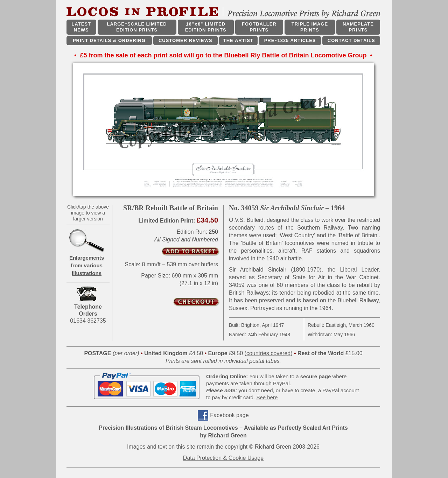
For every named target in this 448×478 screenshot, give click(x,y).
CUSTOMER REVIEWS (185, 40)
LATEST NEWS (81, 27)
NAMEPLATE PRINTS (358, 27)
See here (267, 397)
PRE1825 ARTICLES (290, 40)
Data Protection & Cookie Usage (223, 458)
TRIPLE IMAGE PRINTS (310, 27)
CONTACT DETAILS (351, 40)
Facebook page (229, 415)
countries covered (268, 353)
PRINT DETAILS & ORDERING (109, 40)
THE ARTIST (238, 40)
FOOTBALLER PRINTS (259, 27)
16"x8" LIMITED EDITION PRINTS (206, 27)
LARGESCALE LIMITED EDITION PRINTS (137, 27)
